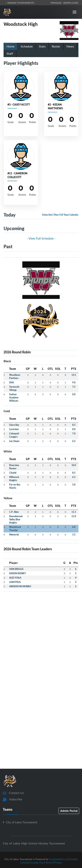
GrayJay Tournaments (19, 3)
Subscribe (47, 215)
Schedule (27, 46)
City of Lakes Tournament (21, 822)
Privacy (58, 863)
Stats (42, 46)
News (70, 46)
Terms (49, 863)
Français (57, 3)
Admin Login (71, 3)
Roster (56, 46)
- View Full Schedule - (41, 238)
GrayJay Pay (37, 863)
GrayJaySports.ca (58, 859)
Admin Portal (69, 811)
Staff (10, 54)
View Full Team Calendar (66, 215)
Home (11, 46)
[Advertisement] (41, 636)
